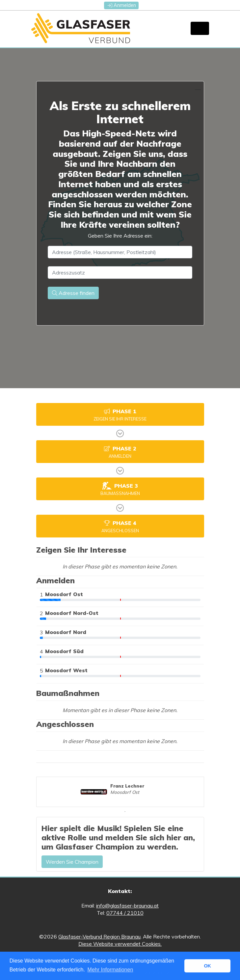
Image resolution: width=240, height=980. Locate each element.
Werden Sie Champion (72, 862)
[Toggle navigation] (200, 28)
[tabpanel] (120, 792)
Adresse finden (73, 293)
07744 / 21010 (125, 913)
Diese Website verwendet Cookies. (120, 944)
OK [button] (207, 966)
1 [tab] (125, 812)
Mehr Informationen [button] (110, 970)
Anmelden (122, 5)
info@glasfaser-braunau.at (127, 906)
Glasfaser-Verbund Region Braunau (99, 937)
